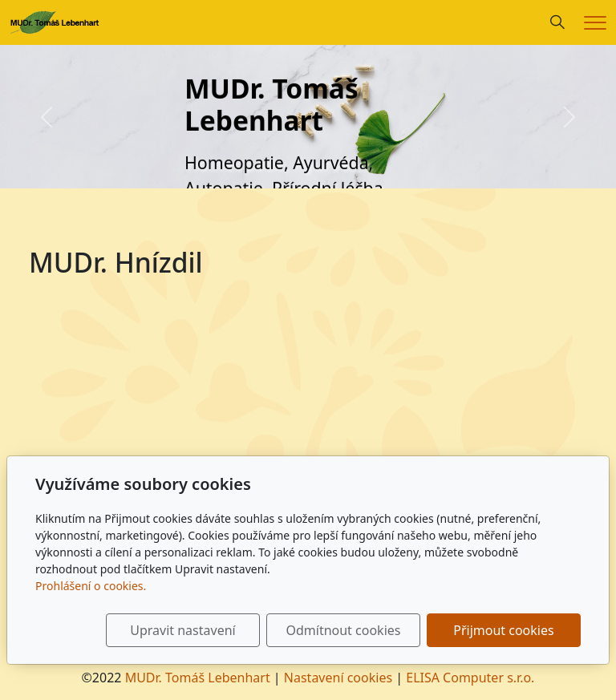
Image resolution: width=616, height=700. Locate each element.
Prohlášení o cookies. (91, 586)
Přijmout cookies (503, 630)
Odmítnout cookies (343, 630)
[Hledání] (557, 22)
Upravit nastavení (182, 630)
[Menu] (595, 23)
